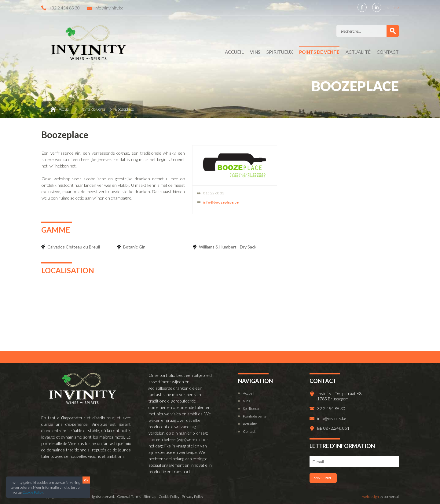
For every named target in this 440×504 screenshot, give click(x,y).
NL (389, 8)
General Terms (129, 497)
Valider (393, 31)
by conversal (381, 497)
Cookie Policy (33, 492)
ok (86, 480)
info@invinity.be (109, 8)
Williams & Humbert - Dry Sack (228, 247)
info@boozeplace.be (221, 202)
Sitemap (150, 497)
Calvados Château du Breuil (74, 247)
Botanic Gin (134, 247)
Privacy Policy (193, 497)
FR (397, 8)
